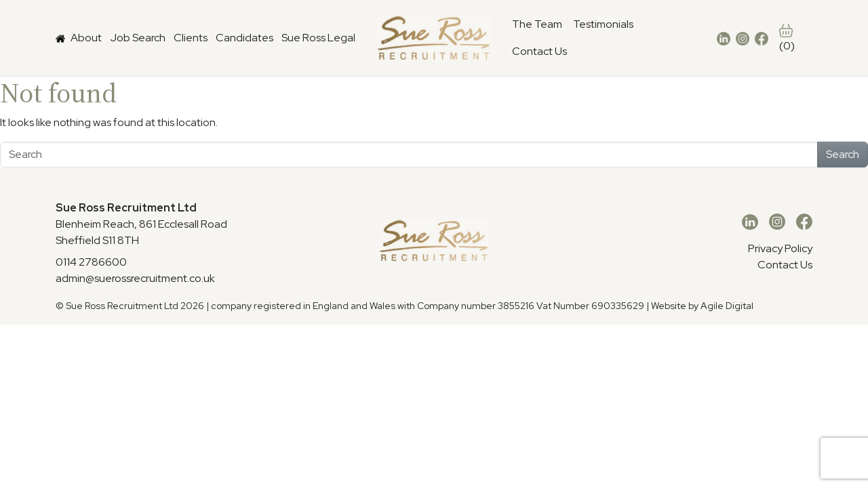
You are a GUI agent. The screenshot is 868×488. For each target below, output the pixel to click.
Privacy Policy (780, 248)
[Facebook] (804, 222)
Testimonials (603, 24)
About (86, 38)
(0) (787, 38)
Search (843, 154)
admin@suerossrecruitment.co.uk (135, 278)
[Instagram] (777, 222)
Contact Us (539, 51)
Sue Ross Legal (318, 38)
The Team (537, 24)
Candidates (244, 38)
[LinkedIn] (750, 222)
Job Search (138, 38)
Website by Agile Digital (702, 306)
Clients (191, 38)
